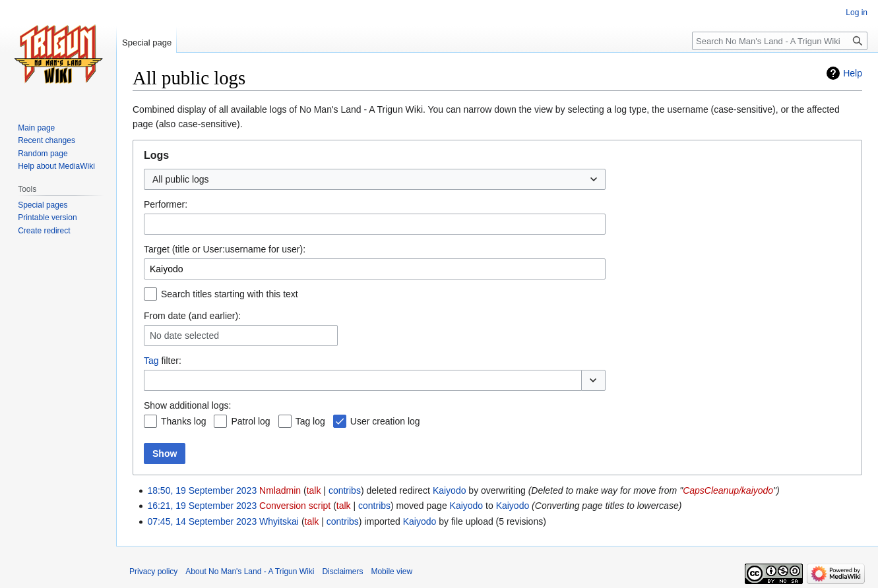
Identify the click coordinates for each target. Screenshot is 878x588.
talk (314, 490)
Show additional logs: (187, 405)
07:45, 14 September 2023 (202, 521)
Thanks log (183, 421)
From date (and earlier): (192, 316)
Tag (151, 361)
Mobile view (392, 572)
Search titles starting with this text (230, 294)
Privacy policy (153, 572)
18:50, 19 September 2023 (202, 490)
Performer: (166, 204)
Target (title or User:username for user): (225, 249)
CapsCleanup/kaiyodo (728, 490)
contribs (345, 490)
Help (853, 73)
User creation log (385, 421)
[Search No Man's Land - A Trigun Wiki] (780, 41)
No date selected (184, 336)
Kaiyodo (450, 490)
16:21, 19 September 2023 (202, 506)
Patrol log (250, 421)
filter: (163, 361)
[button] (593, 380)
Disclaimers (342, 572)
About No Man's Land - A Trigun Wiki (250, 572)
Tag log (310, 421)
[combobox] (375, 179)
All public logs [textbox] (181, 179)
